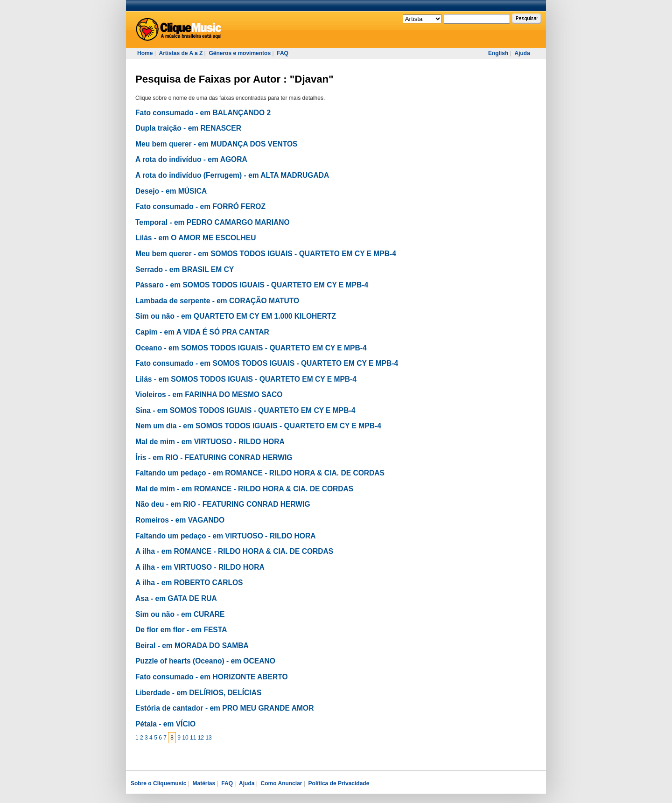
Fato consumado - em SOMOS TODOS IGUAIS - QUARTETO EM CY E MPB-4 (267, 363)
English (498, 53)
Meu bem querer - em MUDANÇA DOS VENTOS (216, 144)
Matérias (204, 783)
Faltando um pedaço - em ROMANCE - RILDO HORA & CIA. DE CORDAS (260, 473)
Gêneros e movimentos (240, 53)
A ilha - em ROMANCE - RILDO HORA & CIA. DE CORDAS (234, 551)
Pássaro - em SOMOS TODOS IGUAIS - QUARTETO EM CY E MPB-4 (252, 285)
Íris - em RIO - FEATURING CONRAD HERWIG (214, 457)
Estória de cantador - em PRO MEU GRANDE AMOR (224, 708)
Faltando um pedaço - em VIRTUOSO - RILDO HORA (225, 536)
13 (208, 738)
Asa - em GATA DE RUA (176, 598)
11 (193, 738)
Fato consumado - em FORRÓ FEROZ (200, 206)
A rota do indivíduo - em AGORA (191, 159)
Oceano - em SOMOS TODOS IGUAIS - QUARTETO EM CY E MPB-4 (251, 348)
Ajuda (522, 53)
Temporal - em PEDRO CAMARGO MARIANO (213, 222)
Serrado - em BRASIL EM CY (185, 269)
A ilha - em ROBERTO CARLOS (189, 583)
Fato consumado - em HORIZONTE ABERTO (212, 677)
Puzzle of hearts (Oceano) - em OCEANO (205, 661)
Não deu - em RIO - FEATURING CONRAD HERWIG (223, 504)
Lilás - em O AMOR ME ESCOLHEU (196, 238)
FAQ (283, 53)
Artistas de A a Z (181, 53)
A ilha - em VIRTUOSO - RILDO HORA (200, 567)
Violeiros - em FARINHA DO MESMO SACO (209, 395)
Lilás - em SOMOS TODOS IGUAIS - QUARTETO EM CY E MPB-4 (246, 379)
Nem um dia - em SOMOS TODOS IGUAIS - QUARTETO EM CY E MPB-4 (258, 426)
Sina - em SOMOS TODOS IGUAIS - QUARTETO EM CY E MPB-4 (245, 410)
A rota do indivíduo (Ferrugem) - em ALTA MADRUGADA (232, 175)
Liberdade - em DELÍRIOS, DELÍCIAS (198, 693)
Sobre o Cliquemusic (158, 783)
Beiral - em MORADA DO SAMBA (192, 646)
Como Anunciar (282, 783)
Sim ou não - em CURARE (180, 614)
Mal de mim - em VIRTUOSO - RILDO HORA (210, 442)
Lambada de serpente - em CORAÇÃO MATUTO (217, 301)
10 (185, 738)
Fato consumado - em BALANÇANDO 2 (203, 113)
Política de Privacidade (339, 783)
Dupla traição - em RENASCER (188, 128)
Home (145, 53)
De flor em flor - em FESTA (181, 630)
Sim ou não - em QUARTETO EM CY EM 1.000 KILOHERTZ (236, 316)
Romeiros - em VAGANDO (180, 520)
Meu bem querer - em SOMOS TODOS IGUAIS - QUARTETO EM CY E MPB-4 (266, 254)
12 (201, 738)
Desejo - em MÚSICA (171, 191)
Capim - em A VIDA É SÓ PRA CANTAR (202, 332)
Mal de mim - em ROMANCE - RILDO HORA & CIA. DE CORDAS (244, 489)
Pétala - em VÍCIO (165, 724)
